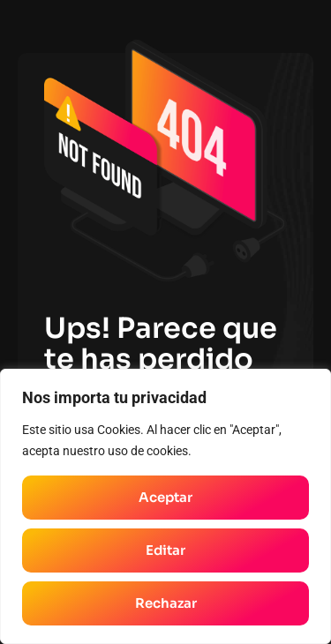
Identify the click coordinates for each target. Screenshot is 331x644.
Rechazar (166, 603)
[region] (165, 506)
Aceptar (165, 497)
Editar (165, 550)
